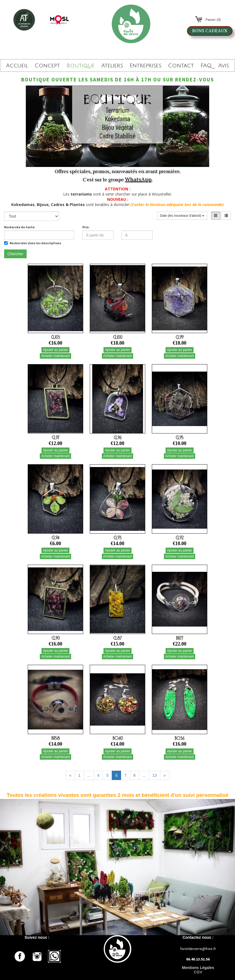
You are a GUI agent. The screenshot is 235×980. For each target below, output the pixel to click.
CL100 (118, 337)
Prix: (86, 227)
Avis (224, 66)
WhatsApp (138, 179)
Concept (47, 66)
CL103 (55, 337)
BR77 (180, 638)
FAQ (206, 66)
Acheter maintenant (55, 356)
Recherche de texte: (20, 227)
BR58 (56, 738)
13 (155, 775)
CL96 (117, 438)
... (89, 775)
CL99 (180, 337)
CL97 (56, 438)
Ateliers (112, 66)
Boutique (81, 66)
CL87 (117, 638)
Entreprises (146, 66)
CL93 (117, 538)
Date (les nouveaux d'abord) (182, 216)
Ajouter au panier (55, 350)
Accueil (17, 66)
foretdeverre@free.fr (198, 949)
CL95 (180, 438)
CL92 (180, 538)
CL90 (56, 638)
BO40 (118, 738)
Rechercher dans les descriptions (33, 243)
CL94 (55, 538)
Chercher (15, 254)
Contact (181, 66)
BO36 (179, 738)
